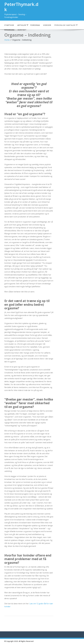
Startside (9, 25)
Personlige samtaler (66, 25)
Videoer (47, 25)
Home (7, 40)
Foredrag (35, 25)
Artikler (23, 25)
